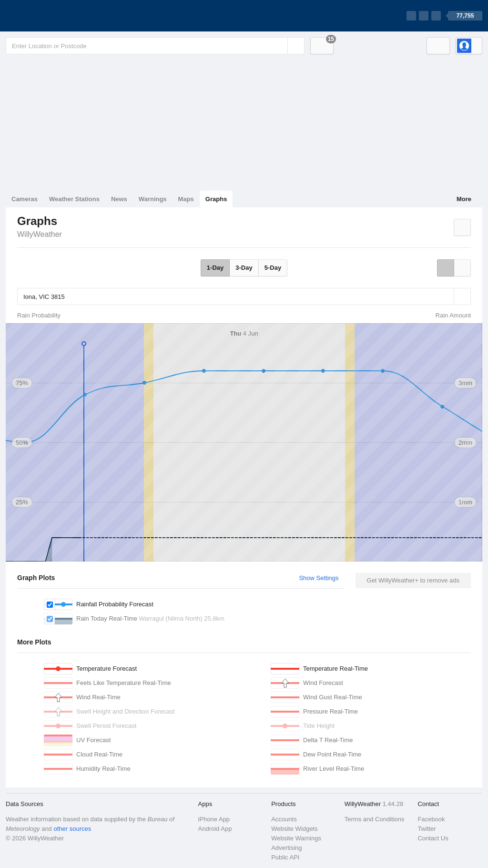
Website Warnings (296, 838)
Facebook (431, 819)
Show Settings (319, 578)
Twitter (427, 829)
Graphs (216, 199)
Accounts (284, 819)
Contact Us (433, 838)
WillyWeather (40, 234)
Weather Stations (74, 199)
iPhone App (214, 819)
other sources (72, 829)
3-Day (244, 268)
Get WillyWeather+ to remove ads (413, 580)
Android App (215, 829)
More (464, 199)
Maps (186, 199)
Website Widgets (294, 829)
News (119, 199)
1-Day (215, 268)
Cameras (25, 199)
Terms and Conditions (375, 819)
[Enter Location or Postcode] (155, 46)
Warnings (153, 199)
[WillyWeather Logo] (51, 16)
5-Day (273, 268)
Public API (285, 857)
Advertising (286, 848)
